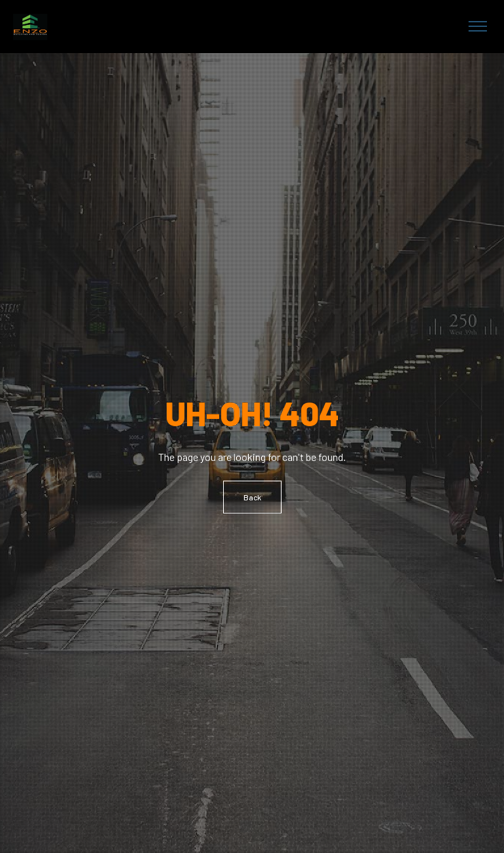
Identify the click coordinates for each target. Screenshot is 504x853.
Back (252, 497)
